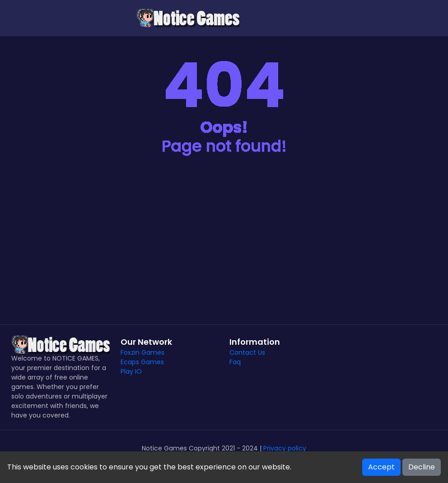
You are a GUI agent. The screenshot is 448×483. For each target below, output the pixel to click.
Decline (422, 467)
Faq (235, 362)
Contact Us (247, 352)
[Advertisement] (224, 248)
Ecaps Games (142, 362)
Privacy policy (285, 448)
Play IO (131, 371)
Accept (381, 467)
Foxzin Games (142, 352)
